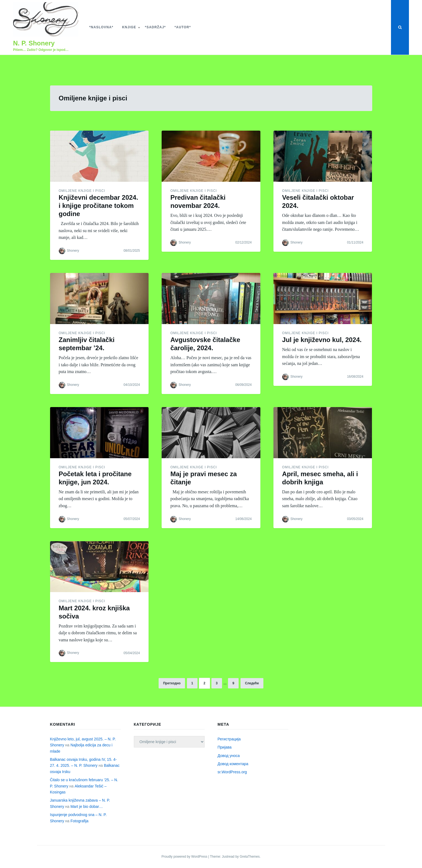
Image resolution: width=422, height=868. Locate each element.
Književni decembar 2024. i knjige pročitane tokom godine (98, 206)
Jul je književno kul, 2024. (322, 340)
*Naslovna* (101, 27)
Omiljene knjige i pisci (82, 191)
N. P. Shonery (34, 43)
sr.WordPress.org (232, 772)
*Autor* (183, 27)
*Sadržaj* (155, 27)
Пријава (225, 747)
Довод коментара (233, 764)
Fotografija (79, 821)
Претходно (172, 683)
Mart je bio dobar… (87, 807)
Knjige (129, 27)
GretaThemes (250, 857)
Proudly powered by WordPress (185, 857)
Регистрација (229, 739)
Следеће (252, 683)
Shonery (73, 251)
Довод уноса (229, 756)
